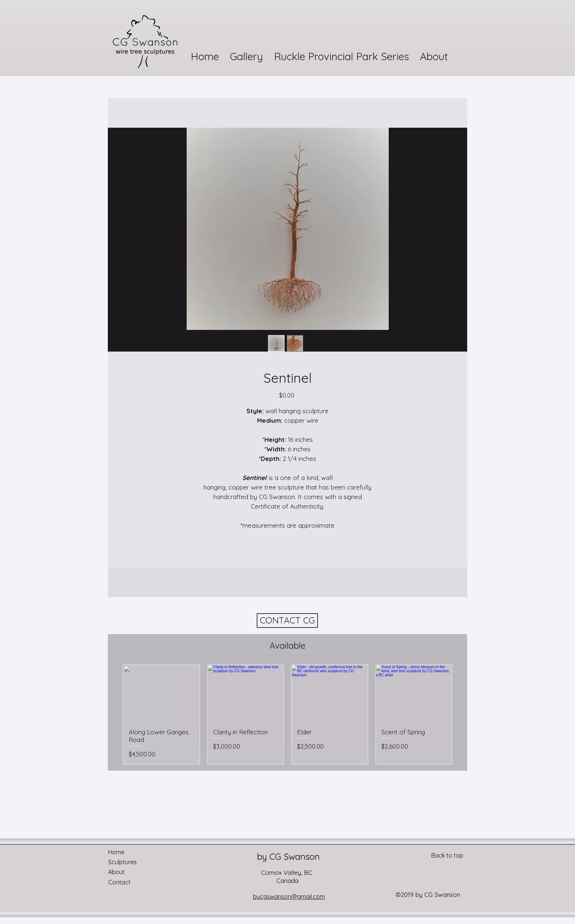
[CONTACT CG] (287, 621)
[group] (287, 714)
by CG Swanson (288, 856)
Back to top (447, 855)
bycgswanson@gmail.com (289, 896)
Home (116, 852)
